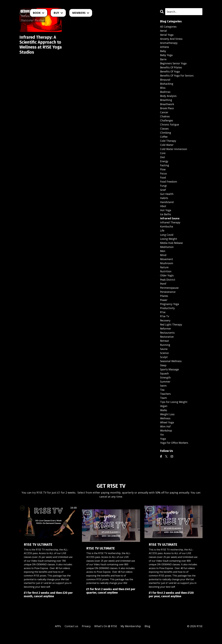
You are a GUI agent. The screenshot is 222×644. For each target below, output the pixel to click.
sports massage (170, 378)
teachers (166, 403)
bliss (163, 89)
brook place (168, 110)
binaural (165, 81)
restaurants (168, 340)
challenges (167, 123)
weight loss (168, 424)
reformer (166, 336)
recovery (166, 328)
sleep (164, 374)
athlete (165, 47)
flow (163, 173)
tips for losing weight (175, 411)
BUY (58, 13)
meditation (167, 252)
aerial (164, 31)
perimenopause (170, 294)
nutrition (166, 278)
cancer (164, 114)
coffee (164, 140)
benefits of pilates (172, 68)
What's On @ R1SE (106, 637)
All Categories (169, 27)
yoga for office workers (175, 453)
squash (165, 382)
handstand (167, 206)
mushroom (167, 269)
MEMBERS (81, 13)
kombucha (167, 232)
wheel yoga (167, 432)
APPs (58, 637)
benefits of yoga (171, 73)
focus (164, 177)
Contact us (71, 637)
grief (163, 194)
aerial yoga (167, 35)
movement (167, 265)
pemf (163, 290)
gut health (167, 198)
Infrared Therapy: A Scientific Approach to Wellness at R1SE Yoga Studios (39, 45)
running (165, 353)
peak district (168, 286)
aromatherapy (169, 43)
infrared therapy (171, 227)
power (164, 307)
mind (163, 261)
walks (164, 420)
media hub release (172, 248)
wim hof (166, 436)
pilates (164, 303)
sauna (164, 357)
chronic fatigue (170, 127)
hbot (163, 211)
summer (165, 390)
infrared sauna (170, 223)
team (164, 407)
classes (165, 131)
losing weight (169, 244)
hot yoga (166, 215)
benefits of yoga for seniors (178, 77)
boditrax (165, 94)
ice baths (166, 219)
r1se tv (165, 324)
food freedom (169, 185)
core (163, 156)
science (165, 361)
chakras (165, 119)
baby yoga (167, 56)
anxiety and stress (172, 39)
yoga (163, 449)
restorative (167, 345)
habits (164, 202)
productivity (168, 315)
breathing (166, 102)
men (163, 257)
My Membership (131, 637)
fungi (164, 190)
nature (165, 273)
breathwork (168, 106)
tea (162, 399)
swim (163, 395)
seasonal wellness (172, 369)
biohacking (167, 85)
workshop (167, 441)
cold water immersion (174, 152)
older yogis (167, 282)
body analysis (169, 98)
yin (162, 445)
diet (163, 160)
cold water (167, 148)
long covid (167, 240)
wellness (166, 428)
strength (166, 386)
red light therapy (172, 332)
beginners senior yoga (174, 64)
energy (164, 165)
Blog (147, 637)
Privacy (86, 637)
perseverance (168, 298)
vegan (164, 416)
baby (163, 52)
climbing (166, 135)
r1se (163, 319)
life (162, 236)
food (163, 181)
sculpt (164, 365)
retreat (165, 349)
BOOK (39, 13)
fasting (165, 169)
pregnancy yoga (170, 311)
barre (164, 60)
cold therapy (168, 144)
